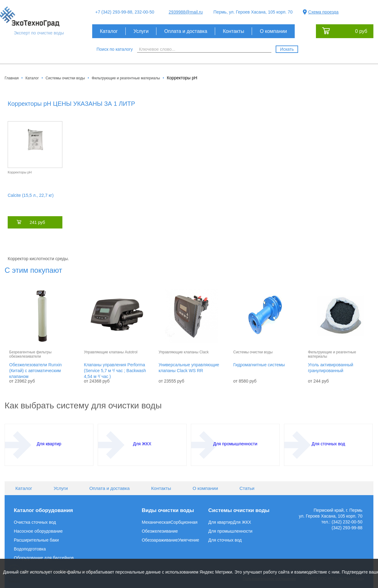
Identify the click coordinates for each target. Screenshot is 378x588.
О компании (273, 31)
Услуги (141, 31)
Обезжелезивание (160, 531)
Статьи (247, 488)
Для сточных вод (225, 540)
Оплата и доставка (186, 31)
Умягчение (189, 540)
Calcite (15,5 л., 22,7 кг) (31, 195)
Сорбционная (184, 522)
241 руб (37, 222)
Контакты (233, 31)
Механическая (156, 522)
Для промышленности (230, 531)
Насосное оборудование (38, 531)
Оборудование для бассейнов (44, 558)
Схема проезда (323, 12)
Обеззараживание (160, 540)
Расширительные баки (36, 540)
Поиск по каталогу (115, 49)
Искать (287, 49)
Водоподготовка (30, 549)
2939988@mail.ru (186, 12)
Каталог (109, 31)
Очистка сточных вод (35, 522)
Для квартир (221, 522)
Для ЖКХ (242, 522)
